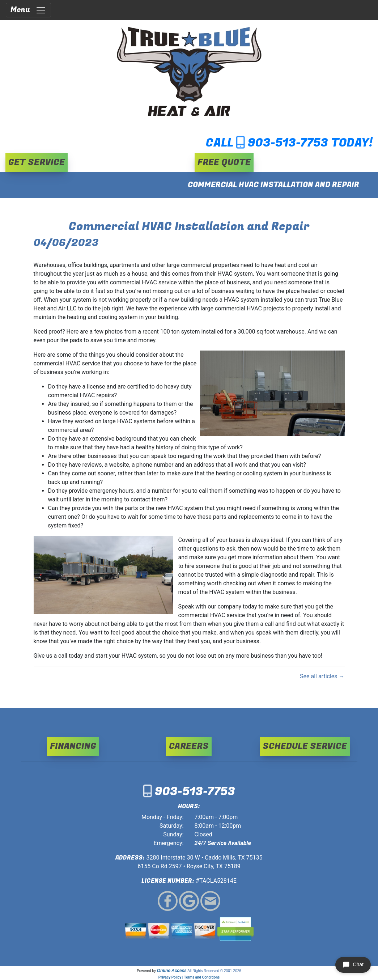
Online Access (172, 971)
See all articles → (322, 676)
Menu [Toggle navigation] (28, 10)
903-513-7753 (288, 143)
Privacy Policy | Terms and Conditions (189, 977)
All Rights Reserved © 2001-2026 (214, 971)
